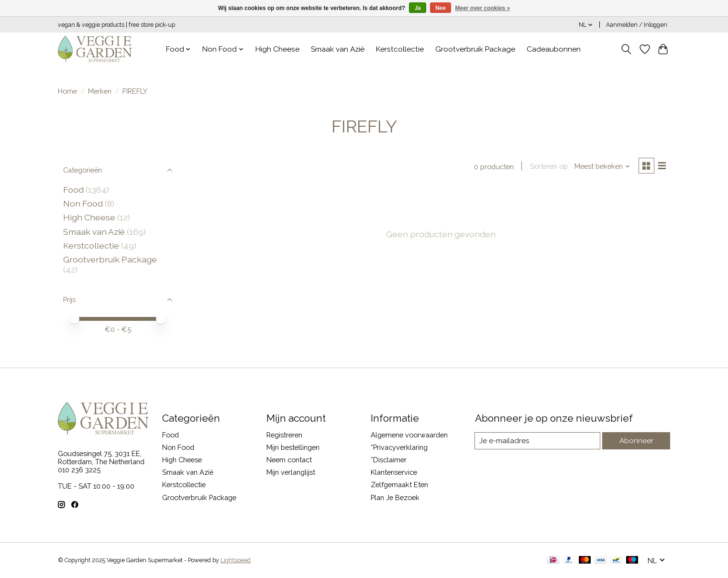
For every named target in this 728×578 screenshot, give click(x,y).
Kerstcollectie (400, 49)
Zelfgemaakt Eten (399, 485)
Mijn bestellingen (293, 447)
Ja (417, 8)
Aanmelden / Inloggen (637, 25)
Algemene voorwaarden (409, 435)
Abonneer (637, 441)
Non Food (83, 203)
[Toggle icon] (626, 49)
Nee (441, 8)
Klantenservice (394, 472)
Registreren (284, 435)
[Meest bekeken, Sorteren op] (601, 167)
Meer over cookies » (483, 8)
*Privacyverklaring (399, 447)
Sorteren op (547, 167)
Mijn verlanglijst (291, 472)
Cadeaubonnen (554, 49)
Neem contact (289, 460)
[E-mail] (538, 441)
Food (73, 190)
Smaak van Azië (338, 49)
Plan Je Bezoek (395, 497)
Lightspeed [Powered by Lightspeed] (236, 560)
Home (67, 91)
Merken (100, 91)
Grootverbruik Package (475, 49)
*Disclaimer (389, 460)
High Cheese (277, 49)
